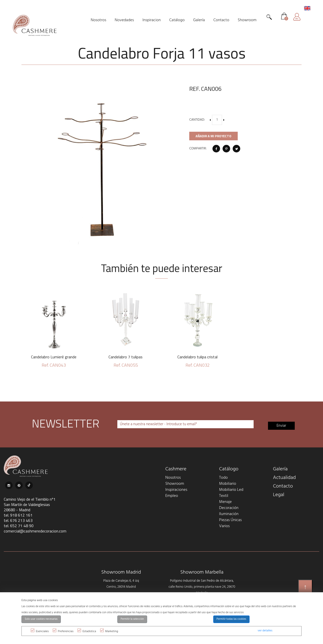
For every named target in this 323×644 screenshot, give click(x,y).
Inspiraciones (176, 490)
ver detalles (265, 631)
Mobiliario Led (231, 490)
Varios (224, 526)
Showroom (175, 484)
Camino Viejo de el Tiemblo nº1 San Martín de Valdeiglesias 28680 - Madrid (30, 504)
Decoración (229, 508)
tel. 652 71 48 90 (19, 526)
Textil (224, 496)
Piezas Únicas (230, 520)
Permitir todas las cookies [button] (231, 619)
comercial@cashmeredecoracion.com (35, 531)
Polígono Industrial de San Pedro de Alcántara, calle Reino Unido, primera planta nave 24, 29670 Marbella (202, 587)
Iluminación (229, 514)
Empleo (172, 496)
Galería (280, 469)
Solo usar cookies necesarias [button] (41, 619)
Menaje (225, 502)
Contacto (283, 486)
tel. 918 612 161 (18, 515)
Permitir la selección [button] (132, 619)
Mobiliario (227, 484)
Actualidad (285, 478)
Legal (279, 495)
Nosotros (173, 478)
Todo (223, 478)
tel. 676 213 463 (18, 520)
